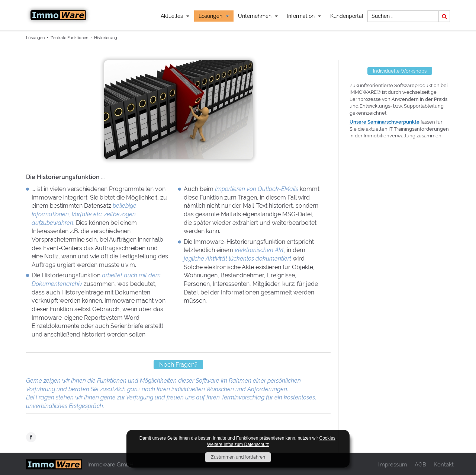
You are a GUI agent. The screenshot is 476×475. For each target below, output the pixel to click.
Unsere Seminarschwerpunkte (385, 122)
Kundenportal (347, 16)
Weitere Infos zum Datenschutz (238, 444)
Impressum (393, 464)
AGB (420, 464)
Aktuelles (175, 16)
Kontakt (444, 464)
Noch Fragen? (178, 365)
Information (304, 16)
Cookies (327, 438)
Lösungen (214, 16)
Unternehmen (258, 16)
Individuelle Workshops (400, 71)
